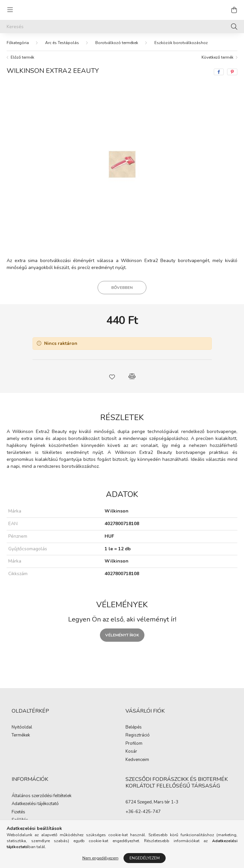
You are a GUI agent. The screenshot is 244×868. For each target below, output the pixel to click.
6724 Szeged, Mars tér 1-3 (152, 802)
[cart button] (234, 10)
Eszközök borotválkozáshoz (181, 43)
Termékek (21, 735)
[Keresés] (122, 27)
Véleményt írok (122, 635)
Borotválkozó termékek (117, 43)
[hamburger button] (10, 10)
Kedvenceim (137, 760)
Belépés (134, 728)
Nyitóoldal (22, 728)
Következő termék (217, 57)
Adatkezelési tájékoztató (35, 804)
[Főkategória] (18, 43)
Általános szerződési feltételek (41, 796)
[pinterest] (232, 72)
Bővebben (122, 288)
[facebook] (219, 72)
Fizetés (18, 812)
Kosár (131, 752)
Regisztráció (138, 735)
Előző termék (22, 57)
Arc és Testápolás (62, 43)
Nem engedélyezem (100, 858)
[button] (112, 376)
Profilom (134, 744)
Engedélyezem (145, 858)
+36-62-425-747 (143, 812)
